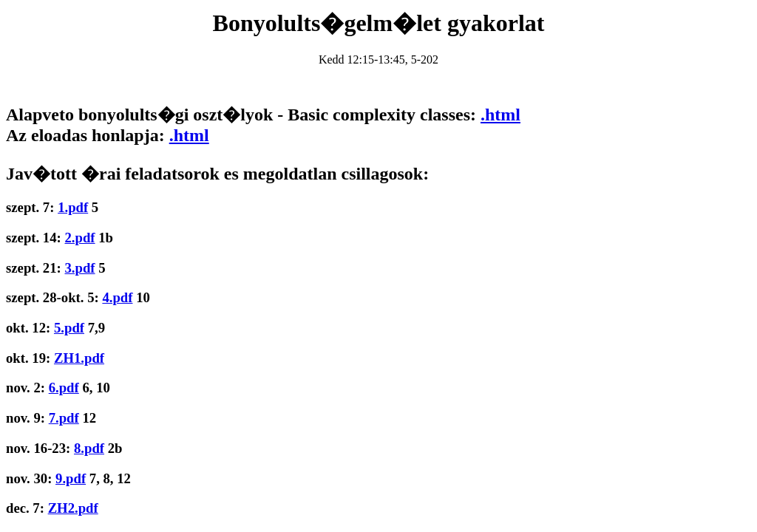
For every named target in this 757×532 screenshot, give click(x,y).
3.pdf (79, 268)
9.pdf (71, 478)
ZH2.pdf (73, 508)
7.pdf (64, 418)
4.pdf (117, 297)
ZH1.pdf (79, 358)
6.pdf (64, 388)
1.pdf (73, 207)
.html (500, 115)
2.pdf (79, 238)
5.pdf (69, 328)
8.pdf (89, 448)
